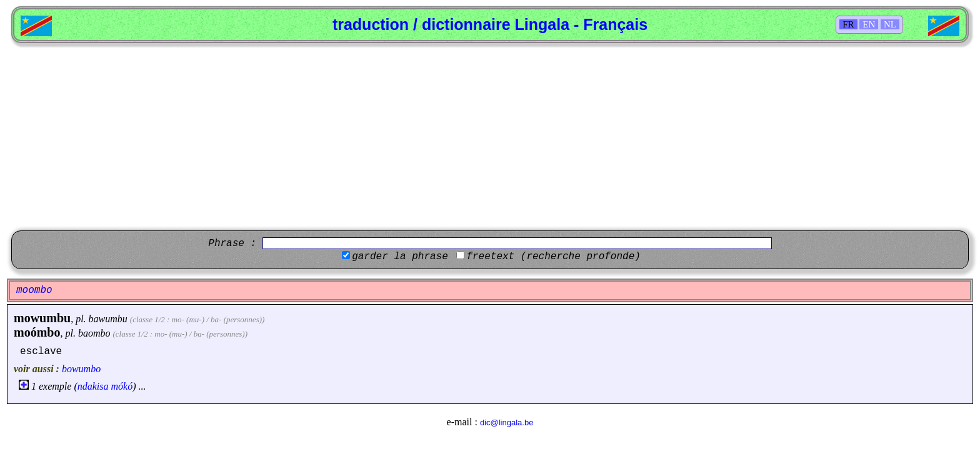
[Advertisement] (490, 137)
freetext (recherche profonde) (553, 257)
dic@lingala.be (507, 422)
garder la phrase (400, 257)
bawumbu (108, 319)
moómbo (37, 332)
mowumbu (42, 318)
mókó (122, 386)
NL (890, 24)
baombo (94, 333)
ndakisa (93, 386)
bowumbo (81, 369)
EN (869, 24)
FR (848, 24)
